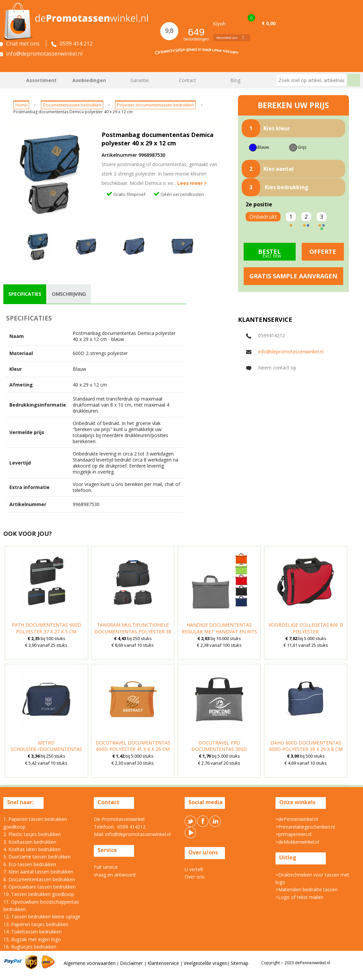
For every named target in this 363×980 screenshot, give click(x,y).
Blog (235, 80)
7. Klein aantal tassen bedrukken (38, 872)
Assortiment (41, 80)
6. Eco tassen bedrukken (30, 864)
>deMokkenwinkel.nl (297, 842)
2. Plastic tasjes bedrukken (32, 834)
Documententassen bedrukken (72, 105)
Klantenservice (164, 963)
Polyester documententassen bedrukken (155, 105)
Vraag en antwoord (115, 875)
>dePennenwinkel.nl (297, 819)
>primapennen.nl (293, 834)
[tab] (25, 294)
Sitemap (239, 963)
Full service (106, 867)
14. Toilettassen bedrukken (33, 932)
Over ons (195, 877)
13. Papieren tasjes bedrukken (36, 924)
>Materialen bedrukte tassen (307, 889)
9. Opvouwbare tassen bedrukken (40, 887)
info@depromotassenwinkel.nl (291, 352)
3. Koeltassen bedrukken (30, 842)
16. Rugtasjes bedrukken (30, 947)
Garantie (140, 80)
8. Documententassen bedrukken (39, 879)
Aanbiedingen (89, 80)
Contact (188, 80)
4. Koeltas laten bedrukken (32, 849)
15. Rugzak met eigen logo (32, 939)
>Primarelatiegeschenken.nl (305, 827)
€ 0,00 (269, 23)
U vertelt (194, 869)
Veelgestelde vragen (205, 963)
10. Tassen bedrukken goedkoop (39, 894)
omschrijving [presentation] (69, 294)
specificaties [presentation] (25, 294)
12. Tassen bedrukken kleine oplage (42, 917)
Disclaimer (132, 963)
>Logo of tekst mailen (299, 897)
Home (12, 80)
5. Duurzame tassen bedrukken (37, 857)
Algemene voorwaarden (90, 963)
